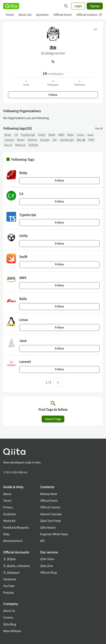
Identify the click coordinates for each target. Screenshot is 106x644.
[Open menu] (96, 29)
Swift (52, 135)
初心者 (81, 140)
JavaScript (67, 140)
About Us (9, 611)
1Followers (80, 83)
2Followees (53, 83)
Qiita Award (48, 527)
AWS (61, 135)
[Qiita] (11, 6)
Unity (42, 135)
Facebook (10, 579)
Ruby (8, 135)
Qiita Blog (10, 624)
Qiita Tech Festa (50, 521)
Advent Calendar (51, 514)
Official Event (63, 15)
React (21, 140)
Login (78, 6)
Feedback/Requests (16, 527)
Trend (10, 15)
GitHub (33, 145)
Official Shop (49, 572)
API (42, 541)
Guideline (10, 514)
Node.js (20, 145)
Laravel (9, 140)
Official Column (89, 15)
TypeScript (28, 135)
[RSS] (53, 61)
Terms (7, 500)
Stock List (25, 15)
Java (90, 135)
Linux (80, 135)
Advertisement (13, 541)
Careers (8, 617)
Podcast (8, 592)
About (7, 494)
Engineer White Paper (54, 534)
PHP (91, 140)
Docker (45, 140)
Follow (53, 95)
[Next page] (58, 382)
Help (6, 534)
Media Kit (9, 521)
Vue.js (8, 145)
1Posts (26, 83)
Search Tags (53, 419)
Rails (70, 135)
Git (55, 140)
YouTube (9, 586)
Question (43, 15)
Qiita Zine (47, 566)
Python (32, 140)
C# (16, 135)
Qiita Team (47, 559)
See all (99, 128)
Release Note (49, 494)
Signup (95, 6)
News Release (12, 631)
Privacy (8, 507)
